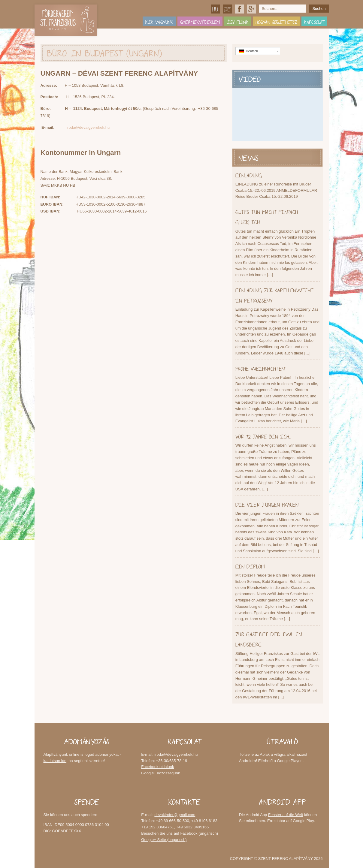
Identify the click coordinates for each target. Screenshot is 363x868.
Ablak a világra (272, 754)
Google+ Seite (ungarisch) (164, 840)
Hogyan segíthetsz (276, 21)
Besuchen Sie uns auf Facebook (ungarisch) (180, 833)
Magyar (215, 9)
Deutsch (227, 9)
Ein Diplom (250, 566)
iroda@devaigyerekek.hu (88, 127)
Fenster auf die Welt (286, 815)
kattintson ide (55, 761)
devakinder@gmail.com (175, 815)
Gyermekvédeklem (200, 21)
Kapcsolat (314, 21)
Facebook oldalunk (239, 9)
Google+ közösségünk (251, 9)
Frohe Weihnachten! (260, 368)
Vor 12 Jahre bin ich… (263, 436)
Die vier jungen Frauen (267, 504)
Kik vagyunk (159, 21)
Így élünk (238, 21)
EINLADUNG (249, 175)
